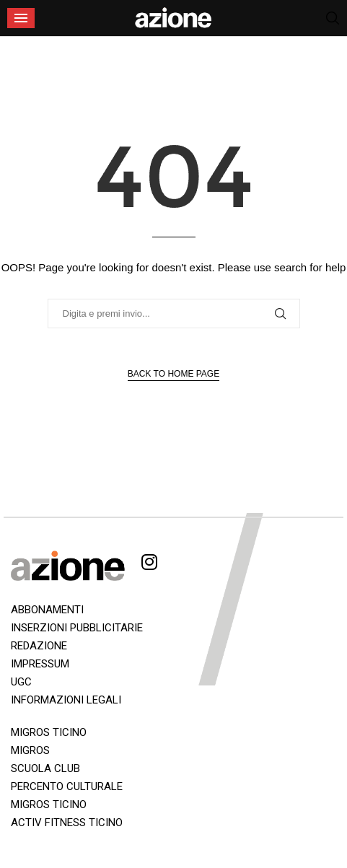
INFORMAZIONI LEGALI (66, 700)
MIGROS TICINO (49, 732)
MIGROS (30, 750)
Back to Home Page (173, 374)
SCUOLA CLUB (45, 768)
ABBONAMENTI (47, 610)
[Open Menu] (21, 18)
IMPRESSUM (40, 664)
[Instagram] (149, 565)
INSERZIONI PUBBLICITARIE (77, 628)
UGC (21, 682)
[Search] (333, 18)
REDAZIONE (39, 646)
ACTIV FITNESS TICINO (67, 823)
